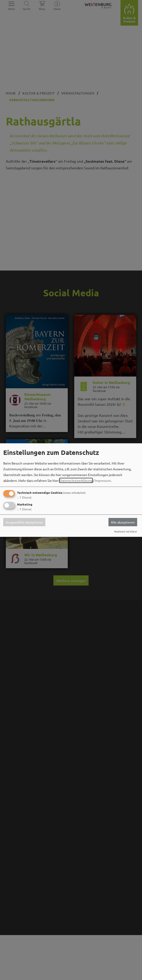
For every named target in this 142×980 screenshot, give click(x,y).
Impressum (103, 480)
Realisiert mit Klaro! (126, 531)
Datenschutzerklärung (76, 480)
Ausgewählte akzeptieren (24, 522)
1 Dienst (24, 497)
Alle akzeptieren (123, 522)
